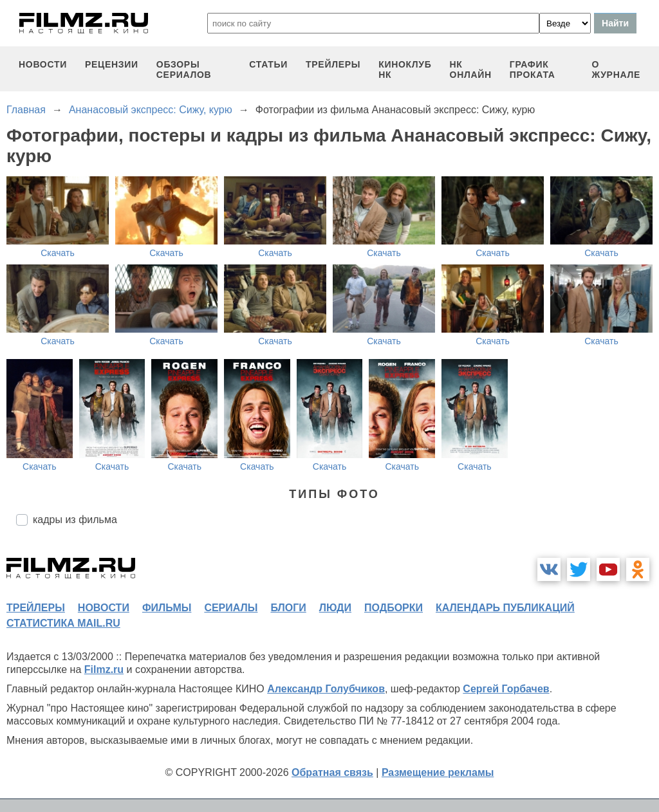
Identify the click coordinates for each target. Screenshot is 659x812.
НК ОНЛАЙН (471, 69)
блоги (288, 608)
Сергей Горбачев (506, 689)
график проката (533, 69)
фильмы (167, 608)
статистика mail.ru (63, 623)
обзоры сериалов (184, 69)
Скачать (58, 253)
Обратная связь (332, 772)
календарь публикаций (505, 608)
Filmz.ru (104, 669)
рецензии (112, 64)
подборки (394, 608)
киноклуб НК (405, 69)
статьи (268, 64)
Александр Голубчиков (326, 689)
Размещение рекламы (438, 772)
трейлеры (333, 64)
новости (43, 64)
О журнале (616, 69)
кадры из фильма (75, 520)
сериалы (231, 608)
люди (335, 608)
